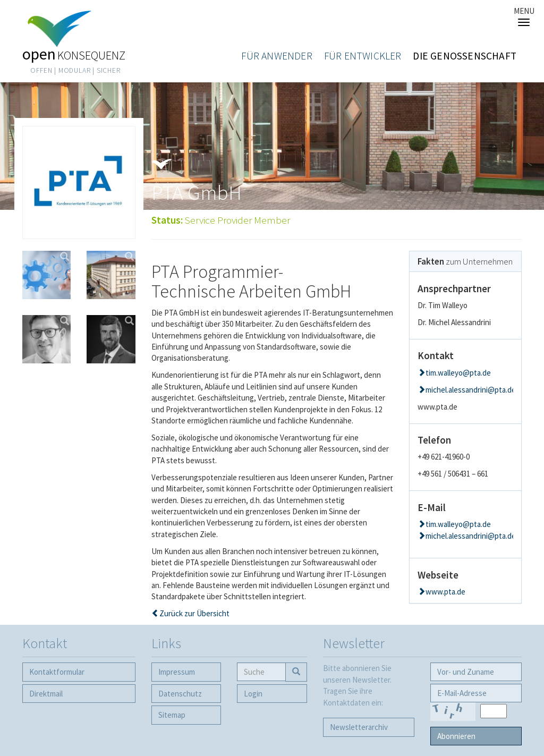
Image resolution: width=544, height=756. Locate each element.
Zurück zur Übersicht (194, 613)
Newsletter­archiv (359, 727)
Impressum (177, 672)
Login (253, 694)
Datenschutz (180, 694)
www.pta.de (445, 592)
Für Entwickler (363, 56)
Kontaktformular (57, 672)
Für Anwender (277, 56)
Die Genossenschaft (465, 56)
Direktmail (46, 694)
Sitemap (172, 715)
